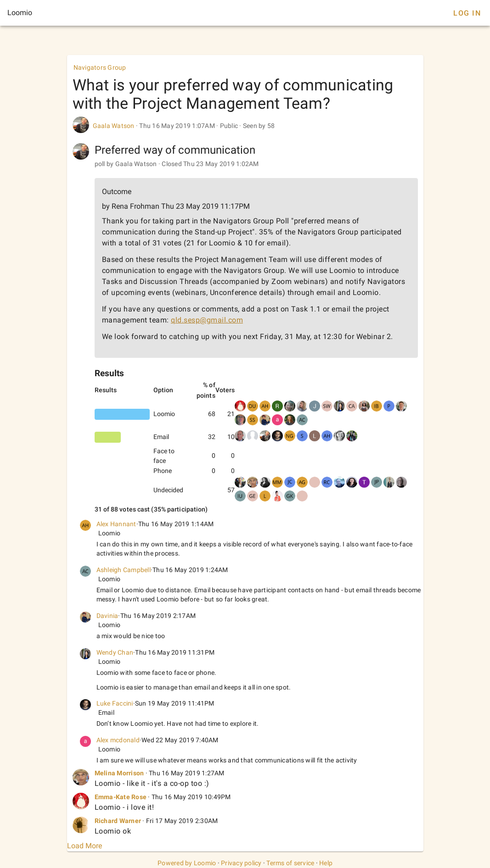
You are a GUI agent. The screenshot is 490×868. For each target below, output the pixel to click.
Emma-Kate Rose (121, 797)
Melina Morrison (119, 773)
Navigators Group (100, 67)
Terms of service (290, 863)
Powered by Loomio (187, 863)
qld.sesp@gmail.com (207, 320)
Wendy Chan (115, 652)
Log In (467, 13)
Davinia (107, 616)
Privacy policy (241, 863)
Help (326, 863)
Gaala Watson (114, 126)
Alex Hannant (116, 524)
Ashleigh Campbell (124, 570)
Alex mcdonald (118, 740)
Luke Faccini (115, 703)
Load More (84, 846)
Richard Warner (118, 821)
